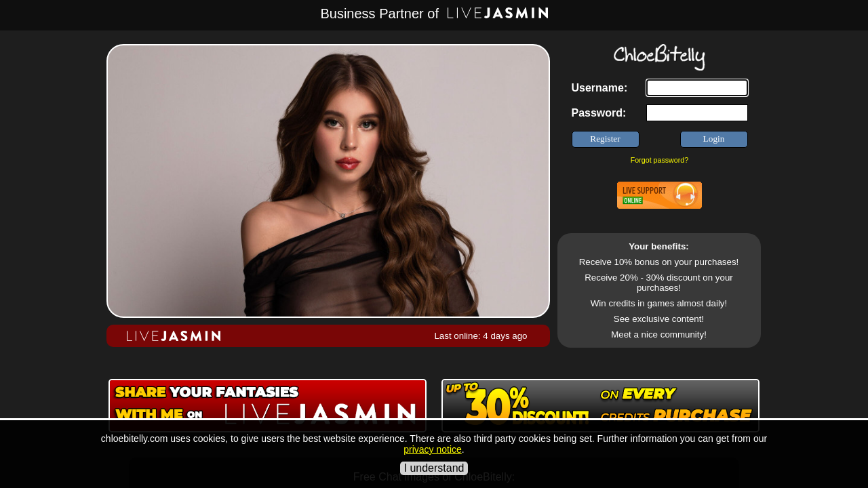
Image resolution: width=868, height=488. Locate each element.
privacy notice (433, 449)
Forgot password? (659, 160)
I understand (434, 468)
